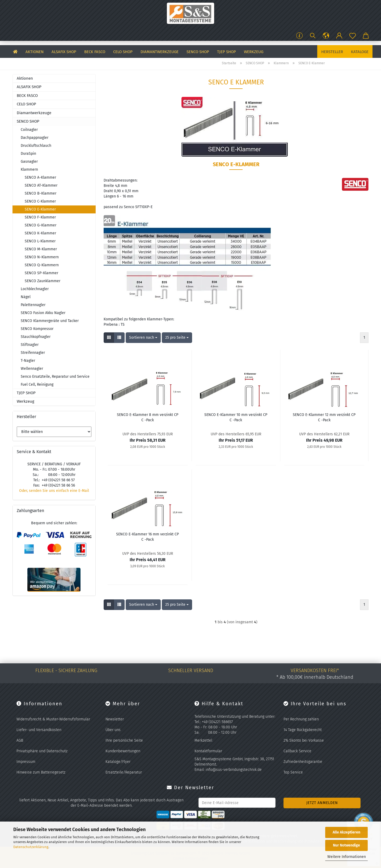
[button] (326, 36)
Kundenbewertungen (123, 751)
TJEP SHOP (227, 52)
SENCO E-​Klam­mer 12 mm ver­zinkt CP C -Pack (324, 417)
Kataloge (360, 52)
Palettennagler (33, 305)
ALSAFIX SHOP (64, 52)
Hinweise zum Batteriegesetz (41, 772)
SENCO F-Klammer (40, 217)
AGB (20, 740)
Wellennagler (32, 369)
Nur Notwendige (346, 845)
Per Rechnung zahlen (301, 719)
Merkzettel (203, 740)
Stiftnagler (30, 345)
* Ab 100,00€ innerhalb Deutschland (315, 677)
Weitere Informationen (347, 857)
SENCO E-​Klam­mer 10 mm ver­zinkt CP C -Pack (236, 417)
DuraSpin (28, 154)
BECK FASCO (95, 52)
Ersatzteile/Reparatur (124, 772)
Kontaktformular (208, 751)
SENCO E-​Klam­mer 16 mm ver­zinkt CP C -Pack (147, 537)
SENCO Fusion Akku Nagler (43, 313)
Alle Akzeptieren (346, 832)
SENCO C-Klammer (40, 201)
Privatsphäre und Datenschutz (42, 751)
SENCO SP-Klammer (41, 273)
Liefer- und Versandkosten (39, 730)
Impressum (26, 762)
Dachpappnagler (35, 138)
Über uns (113, 730)
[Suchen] (313, 36)
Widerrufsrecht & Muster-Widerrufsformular (53, 719)
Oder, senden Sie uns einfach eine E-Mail (54, 491)
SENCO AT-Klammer (41, 185)
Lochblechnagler (35, 289)
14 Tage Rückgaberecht (303, 730)
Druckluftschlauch (36, 146)
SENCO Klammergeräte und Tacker (50, 321)
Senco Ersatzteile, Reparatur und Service (55, 377)
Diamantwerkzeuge (160, 52)
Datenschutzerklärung (31, 847)
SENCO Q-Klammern (42, 265)
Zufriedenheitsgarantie (303, 762)
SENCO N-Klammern (42, 257)
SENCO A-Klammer (40, 177)
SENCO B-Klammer (41, 193)
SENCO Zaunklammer (43, 281)
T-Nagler (28, 361)
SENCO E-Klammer (40, 209)
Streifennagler (33, 353)
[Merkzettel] (353, 36)
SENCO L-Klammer (40, 241)
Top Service (293, 772)
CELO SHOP (123, 52)
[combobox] (143, 338)
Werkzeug (254, 52)
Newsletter (115, 719)
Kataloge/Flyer (118, 762)
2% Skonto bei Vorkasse (304, 740)
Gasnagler (29, 162)
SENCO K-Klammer (40, 233)
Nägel (26, 297)
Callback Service (297, 751)
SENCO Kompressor (37, 329)
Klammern (29, 169)
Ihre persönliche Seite (124, 740)
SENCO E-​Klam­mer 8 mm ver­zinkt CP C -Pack (148, 417)
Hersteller (332, 52)
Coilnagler (29, 130)
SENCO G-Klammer (41, 225)
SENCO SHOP (198, 52)
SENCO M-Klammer (41, 249)
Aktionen (35, 52)
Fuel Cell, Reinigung (37, 384)
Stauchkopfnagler (36, 337)
